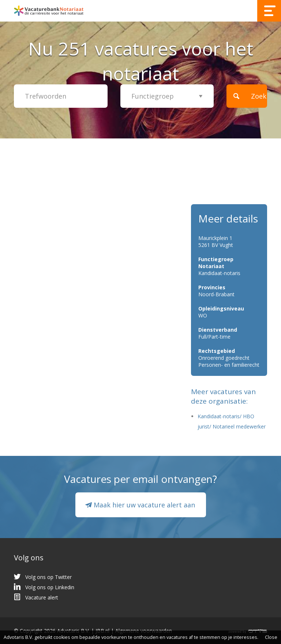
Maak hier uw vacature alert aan (144, 505)
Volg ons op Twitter (48, 577)
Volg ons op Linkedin (50, 587)
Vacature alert (42, 597)
